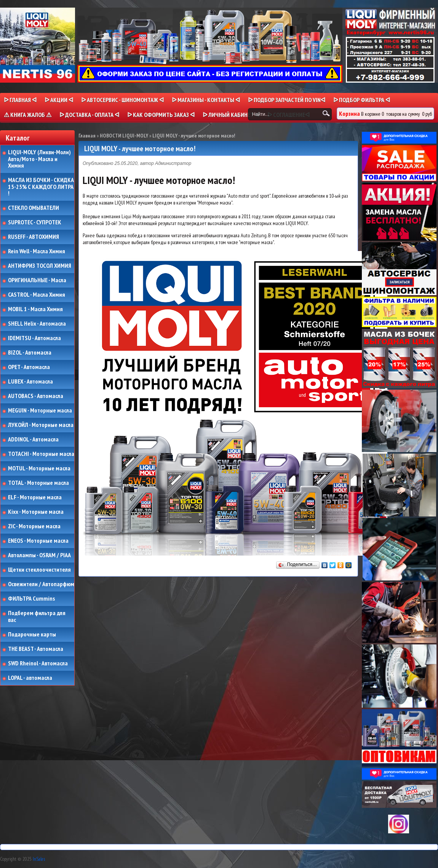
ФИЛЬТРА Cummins (31, 599)
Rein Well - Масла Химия (37, 251)
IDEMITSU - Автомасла (34, 338)
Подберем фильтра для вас (37, 616)
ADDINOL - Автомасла (33, 440)
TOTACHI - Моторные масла (41, 454)
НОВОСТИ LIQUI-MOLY (124, 136)
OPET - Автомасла (29, 367)
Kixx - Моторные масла (36, 512)
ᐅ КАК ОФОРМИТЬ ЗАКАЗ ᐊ (161, 115)
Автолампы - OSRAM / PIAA (39, 555)
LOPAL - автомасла (30, 678)
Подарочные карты (32, 635)
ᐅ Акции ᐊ (59, 100)
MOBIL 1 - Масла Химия (35, 309)
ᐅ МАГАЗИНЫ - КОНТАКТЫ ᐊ (206, 100)
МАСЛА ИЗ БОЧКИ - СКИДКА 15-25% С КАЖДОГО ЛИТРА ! (41, 187)
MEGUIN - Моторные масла (40, 411)
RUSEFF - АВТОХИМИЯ (34, 237)
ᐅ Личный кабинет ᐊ (231, 115)
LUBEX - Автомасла (30, 382)
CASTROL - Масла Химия (37, 295)
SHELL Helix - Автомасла (37, 324)
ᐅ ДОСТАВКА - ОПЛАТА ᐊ (89, 115)
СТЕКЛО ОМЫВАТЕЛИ (34, 208)
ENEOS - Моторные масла (38, 541)
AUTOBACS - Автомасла (36, 396)
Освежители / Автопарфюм (41, 584)
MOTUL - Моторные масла (39, 468)
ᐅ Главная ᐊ (20, 100)
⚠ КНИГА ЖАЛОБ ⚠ (28, 115)
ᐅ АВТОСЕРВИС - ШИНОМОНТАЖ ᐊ (122, 100)
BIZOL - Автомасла (30, 353)
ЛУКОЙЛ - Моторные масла (41, 425)
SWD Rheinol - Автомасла (38, 663)
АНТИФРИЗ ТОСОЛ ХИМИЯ (40, 266)
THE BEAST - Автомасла (36, 649)
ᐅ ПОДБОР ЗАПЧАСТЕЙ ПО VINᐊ (287, 100)
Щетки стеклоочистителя (39, 570)
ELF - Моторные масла (35, 497)
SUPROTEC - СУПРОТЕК (35, 222)
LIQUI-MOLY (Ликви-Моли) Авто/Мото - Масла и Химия (40, 159)
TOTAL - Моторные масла (38, 483)
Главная (87, 136)
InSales (39, 859)
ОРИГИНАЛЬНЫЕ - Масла (37, 280)
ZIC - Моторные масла (34, 526)
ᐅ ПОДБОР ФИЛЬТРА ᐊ (362, 100)
